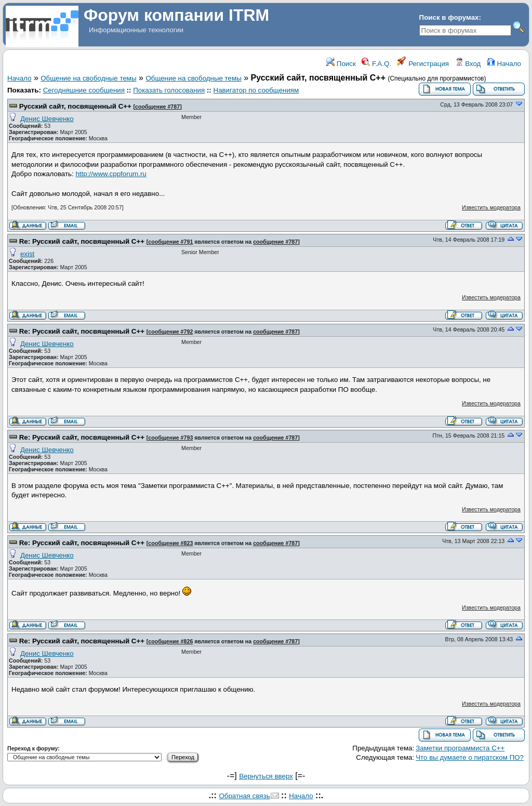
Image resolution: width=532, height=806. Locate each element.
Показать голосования (169, 90)
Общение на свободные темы (88, 78)
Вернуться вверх (266, 776)
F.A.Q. (376, 64)
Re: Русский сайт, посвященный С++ (82, 241)
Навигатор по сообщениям (256, 90)
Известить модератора (491, 207)
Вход (468, 64)
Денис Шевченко (47, 119)
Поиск (341, 64)
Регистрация (423, 64)
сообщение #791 (170, 242)
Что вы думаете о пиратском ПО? (470, 757)
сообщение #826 (170, 641)
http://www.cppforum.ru (111, 174)
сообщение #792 (170, 332)
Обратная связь (244, 796)
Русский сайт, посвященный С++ (75, 106)
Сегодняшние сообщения (84, 90)
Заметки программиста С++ (460, 748)
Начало (504, 64)
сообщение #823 (170, 543)
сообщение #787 (157, 107)
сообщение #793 (170, 438)
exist (27, 254)
